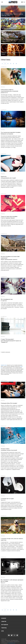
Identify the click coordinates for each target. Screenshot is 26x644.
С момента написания (5, 352)
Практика (3, 87)
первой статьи (4, 365)
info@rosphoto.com (12, 643)
